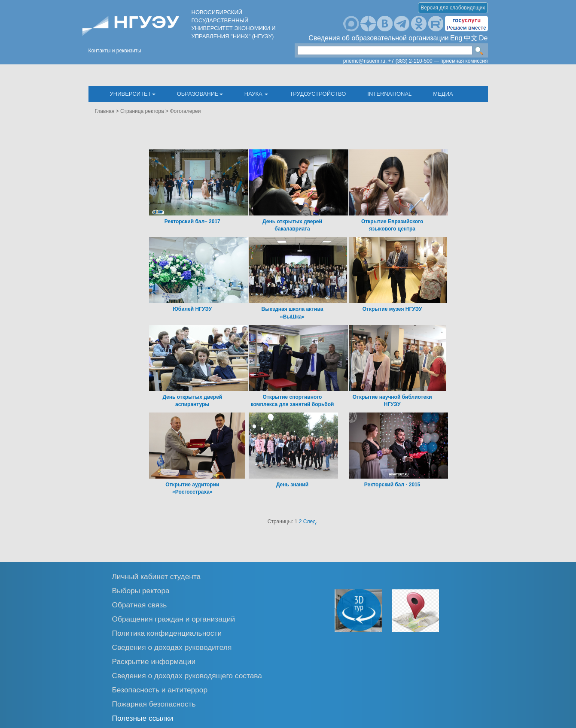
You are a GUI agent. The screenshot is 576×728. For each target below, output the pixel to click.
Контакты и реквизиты (115, 51)
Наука (256, 94)
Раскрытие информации (154, 661)
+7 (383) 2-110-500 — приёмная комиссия (438, 61)
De (483, 38)
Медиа (443, 94)
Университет (133, 94)
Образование (200, 94)
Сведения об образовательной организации (378, 38)
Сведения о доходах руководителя (172, 647)
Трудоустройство (318, 94)
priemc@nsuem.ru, (365, 61)
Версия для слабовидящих (453, 8)
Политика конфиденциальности (167, 633)
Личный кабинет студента (157, 576)
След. (310, 522)
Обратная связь (140, 605)
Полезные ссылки (143, 718)
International (389, 94)
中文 (471, 38)
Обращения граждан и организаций (174, 619)
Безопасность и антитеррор (160, 690)
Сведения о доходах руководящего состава (187, 675)
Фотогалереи (185, 111)
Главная (105, 111)
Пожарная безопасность (154, 704)
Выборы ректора (141, 590)
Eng (456, 38)
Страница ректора (142, 111)
